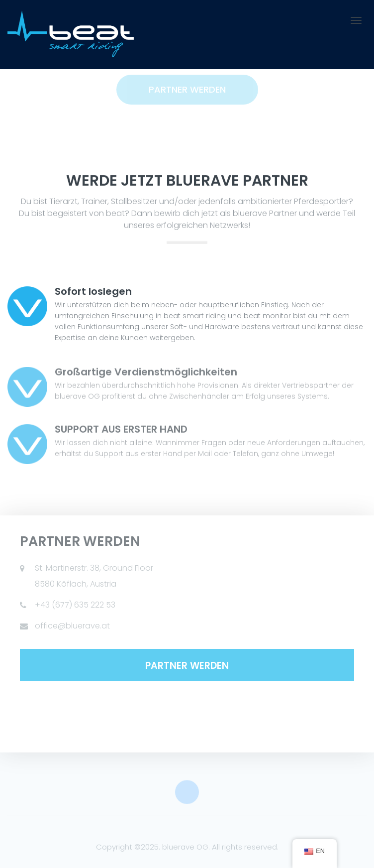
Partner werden (187, 89)
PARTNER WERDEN (187, 666)
